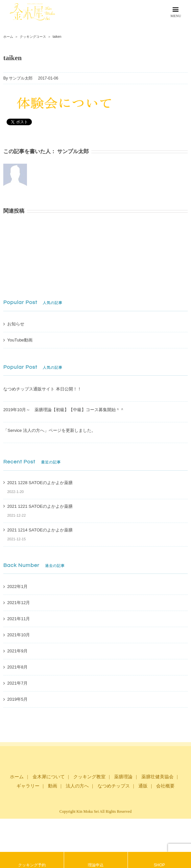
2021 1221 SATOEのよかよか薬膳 (40, 506)
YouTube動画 (20, 340)
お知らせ (16, 324)
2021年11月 (19, 619)
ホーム (17, 777)
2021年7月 (17, 683)
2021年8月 (17, 667)
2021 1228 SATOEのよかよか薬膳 (40, 483)
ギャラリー (28, 786)
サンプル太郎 (21, 78)
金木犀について (49, 777)
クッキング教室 (89, 777)
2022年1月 (17, 586)
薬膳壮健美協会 (157, 777)
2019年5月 (17, 699)
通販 (143, 786)
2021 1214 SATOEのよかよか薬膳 (40, 530)
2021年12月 (19, 603)
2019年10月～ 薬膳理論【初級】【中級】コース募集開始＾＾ (64, 410)
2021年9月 (17, 651)
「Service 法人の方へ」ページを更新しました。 (49, 430)
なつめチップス (114, 786)
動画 (53, 786)
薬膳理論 (123, 777)
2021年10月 (19, 635)
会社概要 (165, 786)
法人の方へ (77, 786)
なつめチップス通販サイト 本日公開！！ (42, 389)
